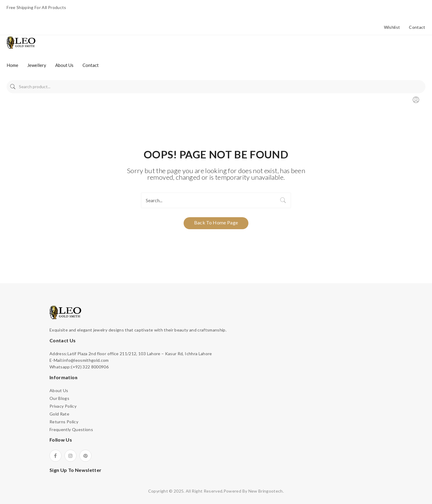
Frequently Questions (71, 429)
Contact (417, 27)
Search (13, 87)
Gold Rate (59, 414)
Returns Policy (64, 422)
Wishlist (392, 27)
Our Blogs (59, 398)
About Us (59, 390)
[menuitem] (12, 65)
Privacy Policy (63, 406)
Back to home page (216, 222)
